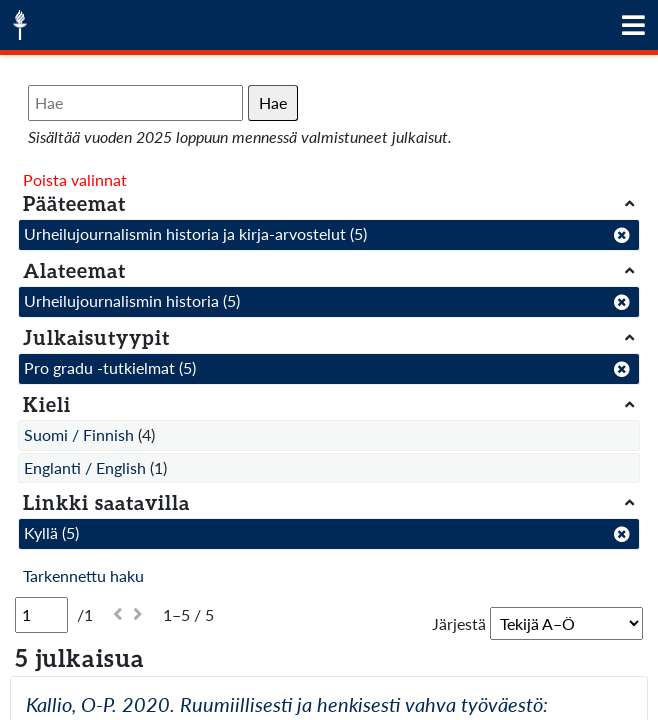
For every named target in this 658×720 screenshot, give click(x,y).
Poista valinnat (75, 179)
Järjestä (459, 623)
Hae (273, 102)
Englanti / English (85, 467)
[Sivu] (41, 615)
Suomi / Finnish (79, 434)
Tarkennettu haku (83, 575)
